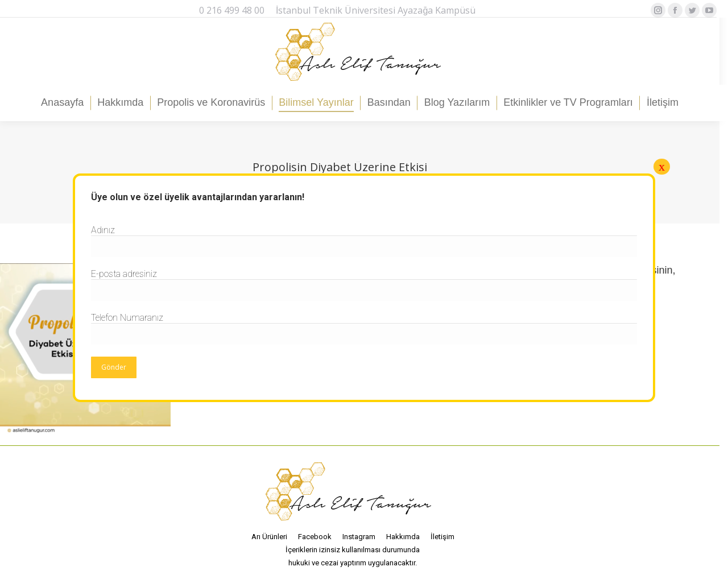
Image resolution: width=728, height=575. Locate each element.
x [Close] (662, 166)
